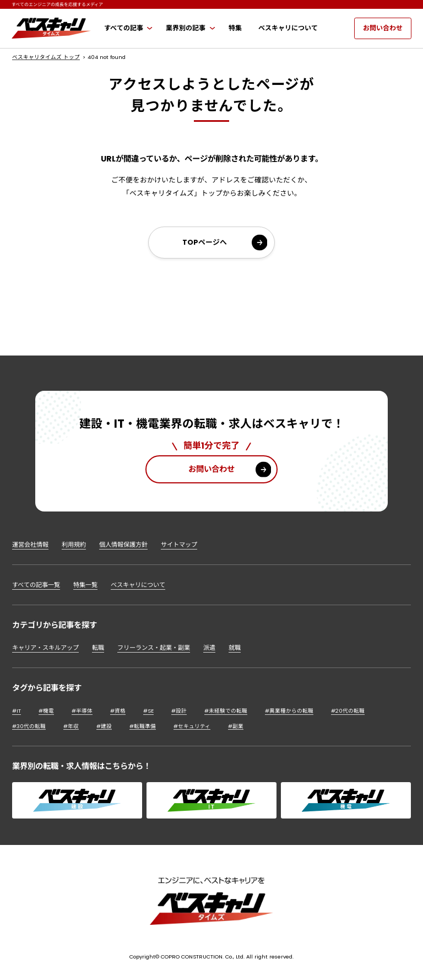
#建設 (104, 726)
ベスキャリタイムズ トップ (46, 57)
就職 (235, 648)
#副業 (236, 726)
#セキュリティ (192, 726)
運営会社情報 (30, 545)
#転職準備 (143, 726)
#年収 (71, 726)
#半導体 (82, 711)
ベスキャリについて (138, 585)
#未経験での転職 (226, 711)
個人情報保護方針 (123, 545)
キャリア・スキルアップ (45, 648)
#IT (17, 711)
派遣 (209, 648)
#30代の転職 (29, 726)
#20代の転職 (348, 711)
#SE (148, 711)
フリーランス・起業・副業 (154, 648)
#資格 (118, 711)
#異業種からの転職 (289, 711)
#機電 (46, 711)
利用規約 (74, 545)
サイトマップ (179, 545)
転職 (98, 648)
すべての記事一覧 (36, 585)
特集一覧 (85, 585)
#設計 (179, 711)
